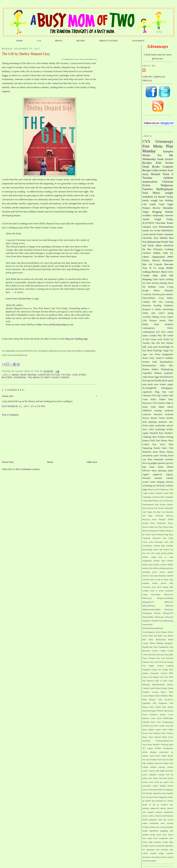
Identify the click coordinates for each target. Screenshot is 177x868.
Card (171, 392)
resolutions (154, 823)
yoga (145, 490)
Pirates (170, 707)
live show (147, 283)
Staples (151, 730)
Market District (155, 696)
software (169, 482)
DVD (154, 396)
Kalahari (169, 358)
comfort (170, 767)
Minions (152, 700)
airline (145, 752)
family (146, 200)
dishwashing (147, 550)
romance (147, 227)
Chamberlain (163, 647)
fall (161, 550)
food (145, 193)
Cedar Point (168, 493)
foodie (171, 778)
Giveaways (164, 141)
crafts (145, 377)
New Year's (159, 444)
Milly (171, 696)
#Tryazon (158, 249)
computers (168, 373)
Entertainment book (151, 505)
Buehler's (169, 433)
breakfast (169, 324)
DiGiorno (152, 655)
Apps (145, 354)
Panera (145, 707)
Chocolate (160, 223)
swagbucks (163, 838)
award (152, 756)
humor (161, 467)
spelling (146, 835)
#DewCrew (169, 595)
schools (170, 426)
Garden (164, 396)
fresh (157, 782)
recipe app (153, 576)
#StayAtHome (149, 298)
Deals (146, 167)
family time (149, 313)
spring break (156, 835)
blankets (151, 763)
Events (163, 505)
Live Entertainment (163, 227)
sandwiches (160, 426)
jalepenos (169, 790)
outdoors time (167, 805)
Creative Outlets (151, 253)
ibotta (160, 790)
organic (146, 474)
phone (165, 381)
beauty (170, 756)
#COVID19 (148, 223)
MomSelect (167, 230)
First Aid (154, 662)
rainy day (162, 820)
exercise (169, 215)
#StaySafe (169, 617)
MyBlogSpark (165, 189)
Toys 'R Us (149, 268)
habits (155, 786)
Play (160, 336)
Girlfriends (169, 508)
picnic (155, 572)
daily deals (159, 275)
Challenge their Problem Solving (158, 437)
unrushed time (167, 850)
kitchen (170, 418)
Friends (164, 242)
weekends (169, 591)
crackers (157, 546)
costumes (169, 459)
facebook (169, 414)
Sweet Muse (168, 730)
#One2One (169, 610)
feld (171, 275)
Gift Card (164, 677)
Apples (146, 433)
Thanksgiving (167, 369)
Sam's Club (168, 448)
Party (171, 399)
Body (151, 640)
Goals (145, 399)
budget (166, 763)
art (172, 752)
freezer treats (148, 782)
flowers (146, 418)
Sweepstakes (153, 531)
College (163, 651)
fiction (66, 375)
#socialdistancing (151, 242)
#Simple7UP (168, 613)
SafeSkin (146, 722)
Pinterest (162, 520)
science (146, 482)
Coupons (168, 167)
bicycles (166, 760)
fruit (161, 377)
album (162, 407)
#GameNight (164, 347)
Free (146, 146)
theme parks (148, 842)
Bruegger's (169, 643)
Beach (171, 636)
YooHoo (158, 748)
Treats (148, 535)
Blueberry (165, 490)
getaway (162, 463)
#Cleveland (156, 595)
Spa (172, 726)
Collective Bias (158, 497)
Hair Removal (148, 681)
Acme (161, 298)
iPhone (170, 467)
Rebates (146, 369)
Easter (145, 658)
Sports (162, 279)
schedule (170, 576)
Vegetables (147, 373)
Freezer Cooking (165, 666)
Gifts (145, 321)
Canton (151, 493)
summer (169, 294)
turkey (145, 336)
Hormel (155, 174)
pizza (163, 294)
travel (159, 587)
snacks (146, 230)
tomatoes (158, 842)
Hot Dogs (147, 516)
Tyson (153, 535)
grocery (170, 463)
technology (160, 429)
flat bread (163, 778)
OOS (160, 700)
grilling (170, 553)
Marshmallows (167, 362)
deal (171, 238)
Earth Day (169, 501)
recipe (161, 268)
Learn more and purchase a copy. (23, 298)
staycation (146, 587)
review (163, 170)
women (170, 857)
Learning (169, 302)
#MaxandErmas (149, 606)
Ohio (171, 444)
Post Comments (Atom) (28, 469)
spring (170, 313)
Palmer (162, 399)
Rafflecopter (168, 718)
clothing (169, 279)
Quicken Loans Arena (152, 718)
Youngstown (168, 748)
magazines (163, 797)
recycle (170, 820)
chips (150, 459)
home (152, 467)
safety (152, 426)
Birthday (152, 287)
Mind (145, 700)
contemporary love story (154, 332)
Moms (157, 291)
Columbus (169, 497)
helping (163, 786)
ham (144, 467)
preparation (169, 812)
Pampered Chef (166, 703)
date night (160, 771)
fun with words (154, 553)
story (165, 835)
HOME (20, 41)
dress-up (146, 463)
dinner (159, 245)
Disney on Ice (159, 501)
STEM (170, 520)
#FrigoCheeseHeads (165, 598)
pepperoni (158, 474)
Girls (171, 396)
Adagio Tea (168, 351)
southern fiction (150, 583)
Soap (167, 726)
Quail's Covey (167, 715)
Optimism (146, 703)
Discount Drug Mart (165, 655)
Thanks (162, 531)
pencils (170, 808)
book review (28, 375)
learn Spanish (168, 793)
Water (157, 324)
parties (163, 808)
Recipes (147, 163)
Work (153, 407)
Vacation (156, 294)
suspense (20, 378)
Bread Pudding (157, 643)
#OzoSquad (147, 613)
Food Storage (168, 662)
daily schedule (167, 546)
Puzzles (157, 448)
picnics (162, 572)
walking (146, 272)
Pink (164, 707)
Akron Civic (167, 272)
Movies (156, 260)
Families (148, 189)
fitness (156, 778)
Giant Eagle (166, 204)
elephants (153, 775)
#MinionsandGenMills (151, 610)
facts (150, 778)
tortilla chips (168, 842)
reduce (145, 823)
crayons (152, 771)
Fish (160, 662)
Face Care (161, 658)
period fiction (156, 234)
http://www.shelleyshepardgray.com (55, 324)
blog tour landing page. (77, 339)
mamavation (150, 182)
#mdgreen (146, 621)
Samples (168, 151)
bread (171, 456)
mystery (7, 378)
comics (145, 771)
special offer (167, 583)
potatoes (159, 812)
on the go (154, 805)
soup (171, 580)
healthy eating (149, 557)
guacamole (147, 786)
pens (144, 812)
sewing (163, 827)
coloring (162, 767)
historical (169, 245)
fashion (166, 550)
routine (152, 827)
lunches (170, 343)
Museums (147, 306)
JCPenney (159, 516)
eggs (157, 377)
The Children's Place (157, 733)
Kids (159, 163)
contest (170, 332)
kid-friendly (156, 381)
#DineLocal (147, 598)
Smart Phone (159, 452)
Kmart (170, 223)
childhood (147, 411)
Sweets (145, 733)
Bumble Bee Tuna (150, 647)
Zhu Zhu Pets (158, 343)
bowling (163, 456)
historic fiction (158, 418)
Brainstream (161, 640)
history (170, 786)
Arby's (171, 632)
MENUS (59, 41)
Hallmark (146, 685)
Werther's (157, 745)
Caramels (159, 493)
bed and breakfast (150, 760)
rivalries (146, 827)
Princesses (147, 403)
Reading (157, 306)
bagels (164, 756)
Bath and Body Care (158, 636)
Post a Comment (10, 415)
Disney (146, 260)
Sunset (158, 730)
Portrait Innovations (165, 711)
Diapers (146, 441)
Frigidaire (146, 670)
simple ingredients (150, 831)
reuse (163, 823)
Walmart (158, 373)
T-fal (154, 403)
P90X (170, 257)
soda (171, 831)
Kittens (158, 688)
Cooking (169, 249)
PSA (155, 703)
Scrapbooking (168, 722)
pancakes (169, 568)
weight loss (157, 200)
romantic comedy (164, 478)
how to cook (166, 557)
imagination (147, 561)
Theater (170, 452)
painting (146, 808)
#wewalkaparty (148, 632)
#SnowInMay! (148, 617)
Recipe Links (150, 170)
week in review (157, 591)
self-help (146, 580)
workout (169, 486)
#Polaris (157, 613)
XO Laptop (148, 748)
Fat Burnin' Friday (164, 197)
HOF (171, 677)
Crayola (158, 264)
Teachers (161, 403)
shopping (147, 279)
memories (163, 422)
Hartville (170, 512)
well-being (155, 857)
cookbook (169, 411)
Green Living (166, 287)
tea (154, 486)
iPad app (146, 381)
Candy (145, 493)
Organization (158, 257)
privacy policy (148, 816)
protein (145, 576)
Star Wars (158, 527)
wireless (163, 857)
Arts (151, 354)
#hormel (155, 272)
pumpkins (153, 820)
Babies (170, 298)
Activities (147, 317)
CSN (171, 490)
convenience (147, 546)
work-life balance (149, 861)
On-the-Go (169, 700)
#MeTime (169, 606)
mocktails (159, 801)
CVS (39, 41)
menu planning (159, 471)
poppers (151, 812)
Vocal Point (147, 745)
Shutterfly (147, 452)
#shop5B (155, 621)
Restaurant (168, 260)
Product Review (151, 208)
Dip (159, 396)
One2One (147, 238)
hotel (155, 790)
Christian (147, 396)
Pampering (147, 448)
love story (79, 375)
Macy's (164, 692)
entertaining (168, 309)
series (153, 482)
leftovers (146, 471)
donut (156, 550)
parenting (146, 572)
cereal (145, 234)
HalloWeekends (159, 685)
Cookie (146, 275)
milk (144, 347)
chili (171, 542)
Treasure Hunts (161, 737)
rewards (170, 823)
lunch (156, 797)
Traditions (169, 306)
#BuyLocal (152, 490)
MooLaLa (146, 520)
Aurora (145, 636)
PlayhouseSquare (149, 711)
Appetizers (147, 392)
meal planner (154, 565)
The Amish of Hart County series (48, 378)
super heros (153, 838)
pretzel (170, 572)
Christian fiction (49, 375)
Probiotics (154, 715)
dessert (151, 377)
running (163, 283)
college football (149, 767)
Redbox (155, 369)
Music (157, 193)
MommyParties (149, 366)
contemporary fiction (158, 328)
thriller (170, 268)
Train (151, 737)
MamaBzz (168, 208)
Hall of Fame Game (164, 681)
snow (156, 384)
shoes (152, 580)
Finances (146, 662)
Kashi (152, 688)
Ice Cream (155, 230)
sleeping (160, 482)
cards (166, 542)
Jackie (5, 396)
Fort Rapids (148, 666)
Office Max (167, 366)
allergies (153, 752)
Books (156, 167)
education (158, 414)
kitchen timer (160, 561)
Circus (163, 317)
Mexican (170, 516)
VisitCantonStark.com (164, 741)
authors (145, 756)
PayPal (158, 707)
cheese (170, 407)
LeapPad (146, 692)
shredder (170, 827)
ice (164, 790)
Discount (169, 264)
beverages (159, 542)
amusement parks (150, 456)
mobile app (150, 801)
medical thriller (167, 565)
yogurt (170, 384)
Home (50, 462)
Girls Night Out (149, 512)
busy (171, 763)
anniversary (164, 752)
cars (144, 459)
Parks (152, 707)
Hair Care (161, 512)
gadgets (154, 463)
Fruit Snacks (159, 508)
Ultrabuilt (146, 538)
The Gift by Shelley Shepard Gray (26, 54)
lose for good (148, 797)
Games (170, 317)
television (160, 486)
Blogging (157, 212)
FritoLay (150, 508)
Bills (144, 640)
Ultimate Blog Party (165, 535)
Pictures (153, 321)
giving (164, 553)
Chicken (146, 302)
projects (158, 816)
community (158, 459)
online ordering (159, 568)
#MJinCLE (169, 602)
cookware (147, 414)
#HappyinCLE (148, 602)
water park (152, 347)
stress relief (148, 429)
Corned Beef (147, 501)
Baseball (154, 433)
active (151, 542)
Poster (145, 715)
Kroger (146, 291)
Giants (145, 677)
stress (154, 587)
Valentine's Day (159, 538)
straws (171, 835)
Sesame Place (149, 523)
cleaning (158, 411)
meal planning (149, 422)
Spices (171, 523)
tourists (152, 846)
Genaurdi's (155, 673)
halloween (169, 377)
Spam (145, 730)
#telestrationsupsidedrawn (153, 628)
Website (164, 238)
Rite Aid (147, 264)
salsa (158, 827)
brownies (158, 763)
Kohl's (153, 399)
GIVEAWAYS (138, 41)
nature (170, 471)
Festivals (170, 658)
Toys (156, 238)
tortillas (145, 846)
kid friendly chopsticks (152, 793)
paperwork (155, 808)
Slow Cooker (159, 726)
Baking (155, 317)
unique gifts (168, 587)
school (162, 313)
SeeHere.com (148, 726)
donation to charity (152, 309)
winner (163, 384)
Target (146, 212)
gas (161, 782)
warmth (153, 853)
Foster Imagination (164, 354)
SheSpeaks (162, 523)
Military (165, 696)
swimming (147, 486)
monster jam (147, 568)
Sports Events (148, 527)
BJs (158, 490)
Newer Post (8, 462)
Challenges (147, 497)
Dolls (153, 441)
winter (145, 595)
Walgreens (167, 185)
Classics (155, 651)
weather (146, 591)
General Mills (167, 673)
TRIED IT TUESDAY (109, 41)
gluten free (168, 782)
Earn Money (162, 441)
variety (145, 853)
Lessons (155, 692)
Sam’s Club (156, 722)
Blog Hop (160, 392)
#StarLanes (160, 617)
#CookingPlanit (149, 388)
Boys (161, 433)
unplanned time (153, 850)
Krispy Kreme (167, 688)
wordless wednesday (153, 215)
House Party (148, 358)
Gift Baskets (154, 677)
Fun (161, 302)
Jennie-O (160, 358)
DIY (154, 302)
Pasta (154, 520)
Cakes (155, 279)
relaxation (162, 576)
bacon (158, 756)
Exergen (152, 658)
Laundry (153, 336)
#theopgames (167, 388)
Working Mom (167, 745)
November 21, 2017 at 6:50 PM (23, 406)
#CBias (170, 429)
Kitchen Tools (150, 362)
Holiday (169, 212)
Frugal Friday (164, 219)
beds (160, 760)
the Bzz (147, 249)
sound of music (162, 580)
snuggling (164, 831)
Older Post (92, 462)
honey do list (148, 790)
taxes (171, 838)
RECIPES (81, 41)
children (168, 178)
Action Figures (161, 632)
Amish (15, 375)
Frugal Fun (156, 670)
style (144, 838)
